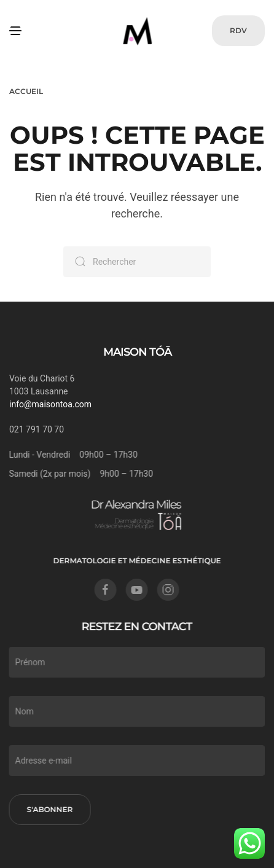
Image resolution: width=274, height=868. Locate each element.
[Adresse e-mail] (136, 760)
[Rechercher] (137, 262)
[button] (15, 31)
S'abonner (49, 809)
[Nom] (136, 711)
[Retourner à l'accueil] (137, 31)
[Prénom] (136, 662)
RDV (238, 30)
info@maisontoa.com (50, 404)
